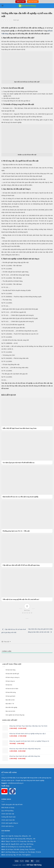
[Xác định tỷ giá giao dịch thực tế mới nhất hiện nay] (27, 448)
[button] (2, 6)
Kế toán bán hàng (10, 670)
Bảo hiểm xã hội (10, 700)
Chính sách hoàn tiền (8, 820)
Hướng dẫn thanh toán (8, 817)
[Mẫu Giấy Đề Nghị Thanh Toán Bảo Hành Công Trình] (27, 414)
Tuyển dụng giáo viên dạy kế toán (12, 804)
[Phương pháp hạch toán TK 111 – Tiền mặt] (27, 517)
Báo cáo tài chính (10, 711)
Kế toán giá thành (10, 696)
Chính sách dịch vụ (7, 826)
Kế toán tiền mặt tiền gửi (12, 674)
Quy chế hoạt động (7, 811)
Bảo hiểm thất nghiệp (11, 707)
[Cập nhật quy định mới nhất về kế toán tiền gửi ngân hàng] (27, 551)
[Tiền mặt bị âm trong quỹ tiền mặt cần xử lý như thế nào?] (27, 585)
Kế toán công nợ (10, 681)
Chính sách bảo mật (8, 814)
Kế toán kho (9, 685)
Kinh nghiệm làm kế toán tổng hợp (15, 715)
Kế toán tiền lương (11, 692)
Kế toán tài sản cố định (12, 689)
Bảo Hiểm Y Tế (10, 704)
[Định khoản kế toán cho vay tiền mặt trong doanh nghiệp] (27, 482)
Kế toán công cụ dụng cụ (13, 677)
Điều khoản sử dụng (8, 808)
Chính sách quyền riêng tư (10, 823)
